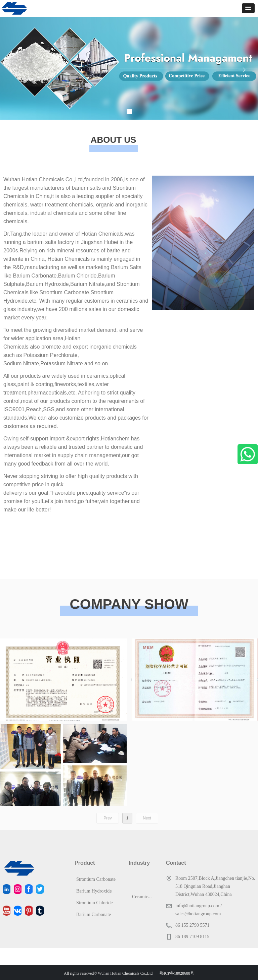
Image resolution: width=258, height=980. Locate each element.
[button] (248, 8)
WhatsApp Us (248, 454)
